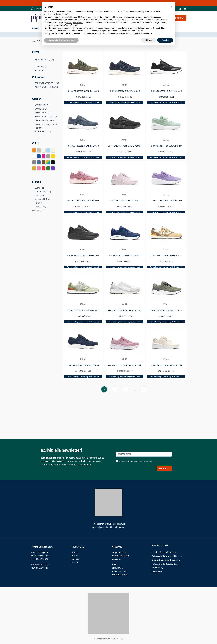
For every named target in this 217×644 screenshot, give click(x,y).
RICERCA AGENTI (120, 571)
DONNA (75, 556)
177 (145, 414)
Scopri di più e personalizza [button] (61, 40)
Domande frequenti (121, 556)
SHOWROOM (118, 568)
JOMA (83, 85)
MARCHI (75, 562)
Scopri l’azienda (119, 552)
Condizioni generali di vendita (165, 552)
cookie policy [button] (64, 14)
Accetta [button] (165, 40)
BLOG (115, 565)
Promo (36, 28)
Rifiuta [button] (148, 40)
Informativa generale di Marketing (167, 561)
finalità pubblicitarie (75, 23)
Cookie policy (158, 573)
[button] (172, 7)
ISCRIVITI (164, 468)
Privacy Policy (158, 569)
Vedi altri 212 (38, 211)
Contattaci (117, 559)
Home (33, 41)
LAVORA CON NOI (120, 575)
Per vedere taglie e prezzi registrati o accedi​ (83, 107)
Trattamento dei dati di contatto (166, 565)
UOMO (75, 552)
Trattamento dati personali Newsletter (169, 557)
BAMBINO (76, 559)
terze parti (87, 17)
